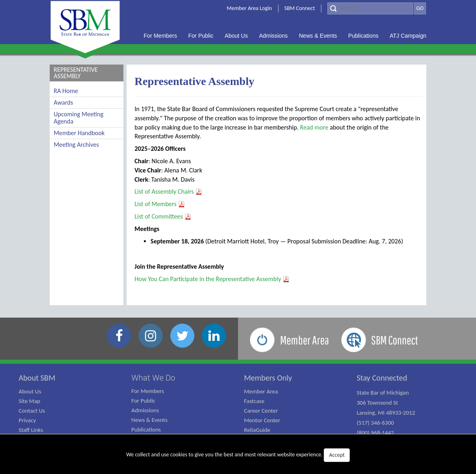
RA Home (66, 91)
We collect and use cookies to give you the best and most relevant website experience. (238, 455)
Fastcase (254, 401)
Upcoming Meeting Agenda (79, 118)
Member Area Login (249, 8)
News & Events (149, 420)
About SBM (37, 378)
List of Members (160, 204)
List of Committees (163, 216)
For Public (143, 401)
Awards (63, 102)
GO (420, 8)
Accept (337, 455)
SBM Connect (300, 8)
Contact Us (32, 411)
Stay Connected (382, 378)
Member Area (261, 391)
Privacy (27, 420)
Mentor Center (262, 420)
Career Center (261, 411)
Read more (314, 127)
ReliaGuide (257, 430)
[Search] (370, 8)
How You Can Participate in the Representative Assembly (212, 279)
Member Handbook (79, 133)
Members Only (268, 378)
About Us (30, 391)
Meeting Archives (76, 145)
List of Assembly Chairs (168, 191)
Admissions (145, 410)
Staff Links (31, 430)
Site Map (30, 401)
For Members (148, 391)
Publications (146, 429)
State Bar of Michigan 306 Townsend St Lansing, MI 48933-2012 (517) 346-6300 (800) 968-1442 (386, 413)
